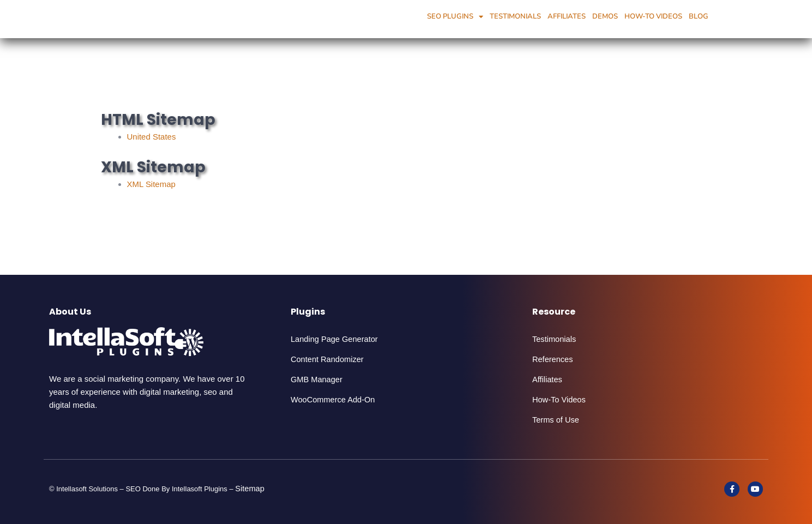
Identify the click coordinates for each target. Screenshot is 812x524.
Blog (699, 16)
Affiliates (567, 16)
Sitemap (251, 488)
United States (153, 137)
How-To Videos (653, 16)
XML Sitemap (153, 184)
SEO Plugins (455, 17)
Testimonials (515, 16)
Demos (605, 16)
